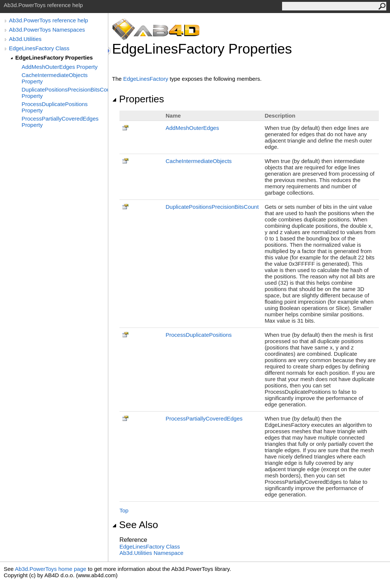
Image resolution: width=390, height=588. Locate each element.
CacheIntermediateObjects (199, 161)
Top (124, 510)
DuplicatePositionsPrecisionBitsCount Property (65, 93)
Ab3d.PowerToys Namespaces (47, 30)
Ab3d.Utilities (25, 39)
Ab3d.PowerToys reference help (49, 20)
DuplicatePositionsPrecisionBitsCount (212, 207)
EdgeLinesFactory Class (39, 48)
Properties (138, 99)
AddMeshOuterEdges (192, 128)
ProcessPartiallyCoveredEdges (204, 418)
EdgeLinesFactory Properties (54, 57)
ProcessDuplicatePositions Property (55, 107)
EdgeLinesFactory (146, 79)
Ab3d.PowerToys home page (51, 569)
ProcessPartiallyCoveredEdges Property (60, 122)
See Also (135, 525)
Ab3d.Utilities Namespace (151, 553)
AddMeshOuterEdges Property (60, 67)
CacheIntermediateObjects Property (55, 78)
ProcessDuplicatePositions (199, 335)
